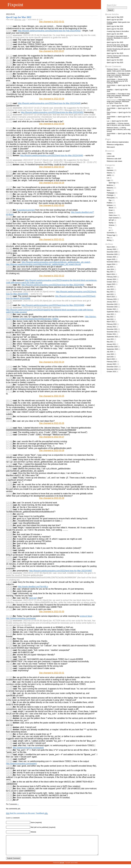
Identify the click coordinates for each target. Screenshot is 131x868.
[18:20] (9, 775)
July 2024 (110, 267)
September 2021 (112, 337)
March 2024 (111, 274)
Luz (108, 106)
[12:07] (9, 31)
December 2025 (112, 252)
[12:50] (9, 689)
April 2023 (110, 294)
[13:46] (9, 521)
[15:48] (9, 305)
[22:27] (9, 228)
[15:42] (9, 285)
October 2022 (111, 309)
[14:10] (9, 112)
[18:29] (9, 798)
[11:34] (9, 478)
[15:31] (9, 716)
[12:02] (9, 26)
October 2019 (111, 372)
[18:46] (9, 155)
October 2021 (111, 334)
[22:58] (9, 668)
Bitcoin (111, 208)
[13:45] (9, 519)
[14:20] (9, 693)
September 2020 (112, 349)
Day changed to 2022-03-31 (52, 673)
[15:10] (9, 650)
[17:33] (9, 745)
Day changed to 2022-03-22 (52, 276)
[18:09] (9, 773)
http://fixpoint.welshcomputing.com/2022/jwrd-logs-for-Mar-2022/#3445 (49, 103)
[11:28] (9, 473)
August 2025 (111, 259)
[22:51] (9, 121)
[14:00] (9, 103)
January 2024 (111, 279)
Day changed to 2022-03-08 (52, 99)
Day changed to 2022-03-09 (52, 124)
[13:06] (9, 503)
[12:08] (9, 40)
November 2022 (112, 307)
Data (108, 168)
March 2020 (111, 359)
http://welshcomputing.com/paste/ (21, 618)
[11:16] (9, 464)
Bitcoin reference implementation (118, 142)
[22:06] (9, 76)
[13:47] (9, 523)
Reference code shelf (114, 159)
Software (110, 205)
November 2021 (112, 332)
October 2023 (111, 282)
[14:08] (9, 566)
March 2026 (111, 247)
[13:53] (9, 534)
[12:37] (9, 47)
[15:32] (9, 655)
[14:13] (9, 582)
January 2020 (111, 364)
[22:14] (9, 83)
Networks (110, 188)
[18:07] (9, 770)
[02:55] (9, 171)
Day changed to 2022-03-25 (52, 396)
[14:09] (9, 571)
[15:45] (9, 296)
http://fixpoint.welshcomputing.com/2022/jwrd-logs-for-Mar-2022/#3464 (53, 285)
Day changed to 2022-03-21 (52, 239)
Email (111, 210)
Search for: (112, 5)
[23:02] (9, 671)
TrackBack (42, 813)
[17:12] (9, 385)
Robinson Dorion (112, 69)
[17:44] (9, 441)
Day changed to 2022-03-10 (52, 167)
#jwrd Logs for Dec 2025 (115, 42)
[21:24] (9, 323)
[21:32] (9, 342)
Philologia (110, 195)
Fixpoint (15, 5)
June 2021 (110, 339)
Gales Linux (113, 215)
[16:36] (9, 212)
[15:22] (9, 711)
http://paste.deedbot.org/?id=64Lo (33, 587)
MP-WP (111, 220)
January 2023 (111, 302)
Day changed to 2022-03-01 (52, 22)
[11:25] (9, 469)
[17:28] (9, 741)
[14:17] (9, 593)
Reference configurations (115, 145)
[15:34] (9, 727)
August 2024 (111, 264)
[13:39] (9, 514)
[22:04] (9, 65)
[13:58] (9, 548)
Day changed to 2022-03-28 (52, 450)
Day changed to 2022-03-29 (52, 498)
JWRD (109, 175)
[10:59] (9, 455)
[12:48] (9, 686)
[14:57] (9, 269)
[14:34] (9, 149)
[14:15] (9, 56)
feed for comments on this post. (21, 813)
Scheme (112, 225)
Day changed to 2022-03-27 (52, 437)
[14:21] (9, 605)
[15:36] (9, 730)
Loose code (111, 156)
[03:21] (9, 210)
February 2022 (112, 324)
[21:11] (9, 201)
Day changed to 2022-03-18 (52, 183)
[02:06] (9, 630)
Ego (110, 200)
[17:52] (9, 750)
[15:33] (9, 723)
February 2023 (112, 299)
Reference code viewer (114, 161)
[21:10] (9, 196)
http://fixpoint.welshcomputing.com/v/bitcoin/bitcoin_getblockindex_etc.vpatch (56, 262)
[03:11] (9, 174)
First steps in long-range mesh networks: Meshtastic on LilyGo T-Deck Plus (118, 38)
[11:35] (9, 482)
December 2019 (112, 367)
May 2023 (110, 292)
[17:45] (9, 446)
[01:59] (9, 616)
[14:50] (9, 262)
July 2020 (110, 352)
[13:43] (9, 516)
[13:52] (9, 180)
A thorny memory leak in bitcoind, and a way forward (118, 57)
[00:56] (9, 677)
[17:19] (9, 432)
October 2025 (111, 257)
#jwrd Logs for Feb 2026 (115, 29)
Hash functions (114, 218)
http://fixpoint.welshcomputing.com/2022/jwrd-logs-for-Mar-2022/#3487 (61, 571)
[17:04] (9, 734)
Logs (24, 20)
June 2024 (110, 269)
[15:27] (9, 652)
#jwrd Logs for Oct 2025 (115, 60)
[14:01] (9, 557)
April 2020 (110, 357)
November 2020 (112, 347)
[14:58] (9, 484)
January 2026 (111, 249)
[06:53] (9, 403)
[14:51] (9, 267)
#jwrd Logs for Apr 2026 (115, 20)
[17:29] (9, 743)
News (109, 190)
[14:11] (9, 643)
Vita (108, 238)
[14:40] (9, 255)
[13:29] (9, 505)
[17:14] (9, 391)
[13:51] (9, 528)
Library (109, 154)
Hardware (110, 170)
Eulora (111, 213)
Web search (111, 147)
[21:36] (9, 353)
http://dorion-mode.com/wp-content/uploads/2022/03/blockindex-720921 (51, 318)
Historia (109, 173)
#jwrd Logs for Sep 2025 (115, 63)
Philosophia (111, 198)
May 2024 (110, 272)
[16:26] (9, 153)
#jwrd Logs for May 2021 (119, 134)
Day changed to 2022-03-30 (52, 612)
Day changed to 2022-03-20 (52, 205)
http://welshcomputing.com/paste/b (28, 748)
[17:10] (9, 736)
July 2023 (110, 287)
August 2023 (111, 284)
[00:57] (9, 682)
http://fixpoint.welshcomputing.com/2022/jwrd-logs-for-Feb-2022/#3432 (49, 31)
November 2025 (112, 254)
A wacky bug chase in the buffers (118, 31)
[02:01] (9, 627)
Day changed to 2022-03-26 (52, 423)
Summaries (111, 233)
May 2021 (110, 342)
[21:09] (9, 194)
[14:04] (9, 366)
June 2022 (110, 314)
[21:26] (9, 326)
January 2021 (111, 344)
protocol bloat (86, 616)
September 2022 (112, 312)
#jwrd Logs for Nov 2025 (115, 53)
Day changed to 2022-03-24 (52, 362)
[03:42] (9, 128)
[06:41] (9, 401)
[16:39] (9, 412)
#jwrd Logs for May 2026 (115, 17)
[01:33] (9, 244)
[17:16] (9, 428)
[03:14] (9, 178)
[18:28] (9, 795)
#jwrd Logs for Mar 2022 (19, 17)
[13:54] (9, 539)
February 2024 (112, 277)
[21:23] (9, 321)
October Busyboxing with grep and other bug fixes (118, 50)
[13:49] (9, 525)
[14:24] (9, 707)
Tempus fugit (111, 235)
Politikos (110, 203)
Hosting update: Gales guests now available (118, 23)
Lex (108, 178)
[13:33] (9, 507)
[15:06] (9, 487)
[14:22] (9, 609)
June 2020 (110, 354)
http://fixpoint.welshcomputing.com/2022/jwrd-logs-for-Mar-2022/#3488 (53, 305)
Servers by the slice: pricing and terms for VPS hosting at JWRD (117, 46)
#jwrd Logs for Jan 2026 (115, 34)
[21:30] (9, 221)
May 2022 (110, 317)
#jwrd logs (18, 20)
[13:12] (9, 251)
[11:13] (9, 460)
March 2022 (111, 322)
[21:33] (9, 344)
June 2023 (110, 289)
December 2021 (112, 329)
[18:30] (9, 800)
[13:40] (9, 634)
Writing (109, 240)
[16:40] (9, 416)
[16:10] (9, 314)
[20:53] (9, 317)
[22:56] (9, 664)
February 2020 (112, 362)
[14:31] (9, 140)
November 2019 (112, 369)
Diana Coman (111, 112)
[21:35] (9, 60)
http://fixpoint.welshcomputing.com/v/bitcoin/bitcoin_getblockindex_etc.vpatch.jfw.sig (43, 264)
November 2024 (112, 262)
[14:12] (9, 369)
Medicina (110, 185)
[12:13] (9, 44)
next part (33, 598)
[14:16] (9, 589)
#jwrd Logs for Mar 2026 (115, 26)
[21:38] (9, 357)
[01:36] (9, 249)
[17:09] (9, 378)
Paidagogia (111, 193)
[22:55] (9, 659)
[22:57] (9, 666)
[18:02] (9, 761)
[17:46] (9, 448)
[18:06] (9, 766)
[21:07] (9, 187)
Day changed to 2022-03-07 (52, 51)
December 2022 (112, 304)
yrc (110, 230)
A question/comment (26, 210)
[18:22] (9, 786)
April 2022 (110, 319)
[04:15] (9, 280)
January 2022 (111, 327)
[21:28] (9, 217)
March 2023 (111, 297)
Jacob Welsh (111, 73)
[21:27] (9, 330)
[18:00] (9, 754)
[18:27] (9, 789)
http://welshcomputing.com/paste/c (21, 764)
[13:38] (9, 509)
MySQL (111, 223)
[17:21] (9, 435)
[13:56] (9, 641)
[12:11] (9, 42)
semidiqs (110, 90)
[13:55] (9, 543)
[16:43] (9, 421)
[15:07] (9, 494)
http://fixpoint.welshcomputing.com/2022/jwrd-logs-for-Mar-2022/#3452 (52, 112)
